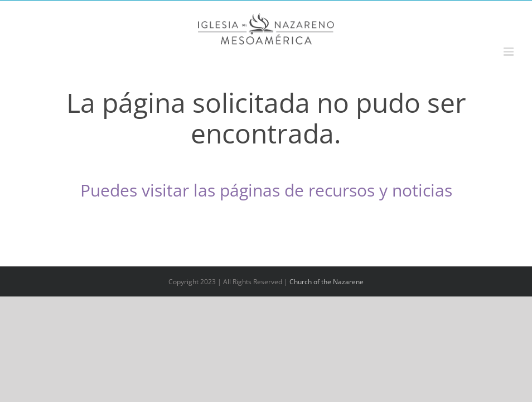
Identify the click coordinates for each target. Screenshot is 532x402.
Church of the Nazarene (327, 282)
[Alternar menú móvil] (509, 52)
